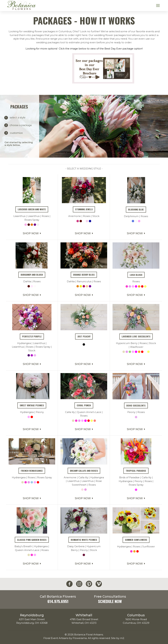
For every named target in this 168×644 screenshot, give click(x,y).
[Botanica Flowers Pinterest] (89, 584)
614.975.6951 (58, 601)
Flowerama (80, 638)
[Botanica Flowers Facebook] (69, 584)
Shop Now (32, 249)
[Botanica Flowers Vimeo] (99, 584)
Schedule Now (110, 601)
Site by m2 (118, 638)
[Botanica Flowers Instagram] (79, 584)
